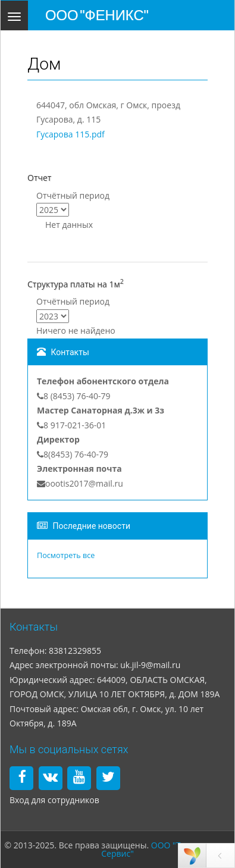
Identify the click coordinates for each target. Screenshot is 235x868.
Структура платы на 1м (76, 283)
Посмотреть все (66, 555)
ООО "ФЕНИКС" (97, 15)
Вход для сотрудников (54, 800)
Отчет (39, 178)
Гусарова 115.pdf (70, 134)
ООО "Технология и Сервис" (166, 849)
